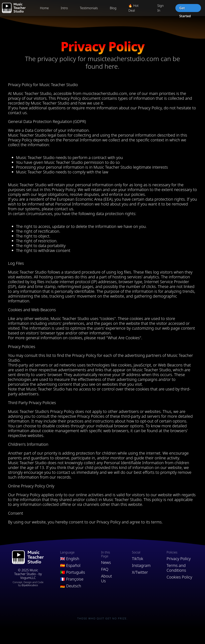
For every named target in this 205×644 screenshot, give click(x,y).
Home (44, 8)
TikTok (138, 559)
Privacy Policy (179, 559)
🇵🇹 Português (73, 572)
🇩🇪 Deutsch (71, 586)
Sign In (161, 8)
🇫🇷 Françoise (72, 579)
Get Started (185, 9)
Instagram (141, 566)
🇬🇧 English (70, 559)
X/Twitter (140, 572)
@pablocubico (30, 585)
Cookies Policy (179, 577)
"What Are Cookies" (124, 338)
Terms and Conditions (176, 568)
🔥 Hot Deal (133, 8)
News (106, 562)
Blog (113, 8)
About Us (107, 579)
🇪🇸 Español (70, 566)
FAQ (105, 569)
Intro (64, 8)
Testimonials (89, 8)
